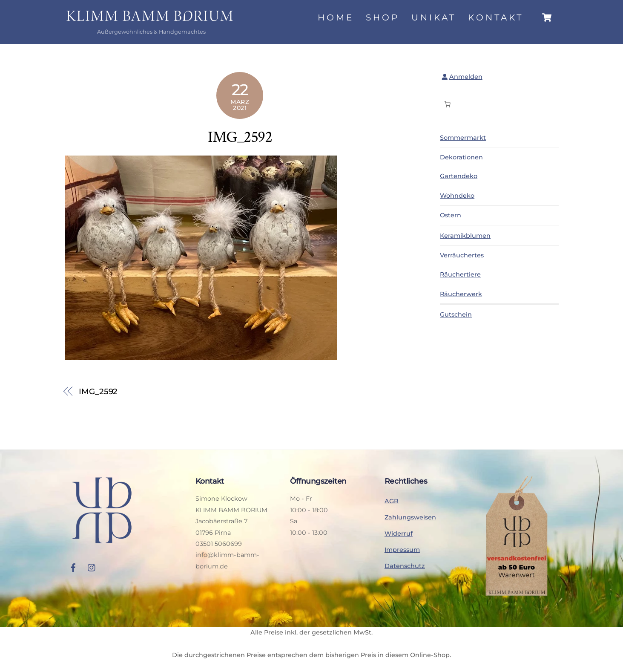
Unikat (434, 17)
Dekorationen (461, 157)
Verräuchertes (462, 255)
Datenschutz (405, 566)
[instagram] (92, 567)
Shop (383, 17)
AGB (392, 501)
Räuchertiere (460, 274)
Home (336, 17)
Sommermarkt (463, 138)
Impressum (402, 550)
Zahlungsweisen (410, 517)
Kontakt (496, 17)
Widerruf (399, 534)
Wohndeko (457, 196)
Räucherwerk (461, 294)
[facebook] (73, 567)
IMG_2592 (240, 137)
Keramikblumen (465, 236)
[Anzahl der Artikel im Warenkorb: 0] (448, 104)
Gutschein (456, 314)
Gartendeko (459, 176)
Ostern (451, 215)
